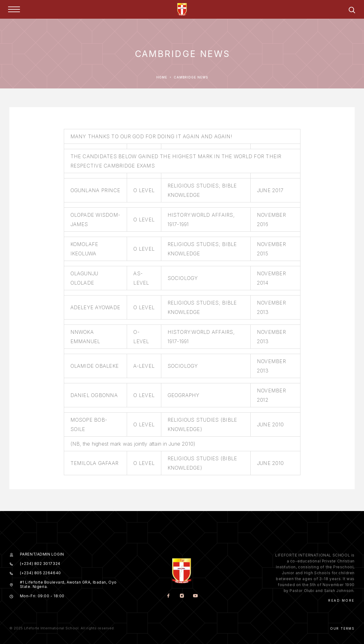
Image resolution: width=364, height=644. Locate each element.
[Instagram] (182, 596)
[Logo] (182, 9)
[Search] (352, 11)
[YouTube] (195, 596)
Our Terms (342, 628)
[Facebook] (169, 596)
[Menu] (14, 9)
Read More (341, 600)
